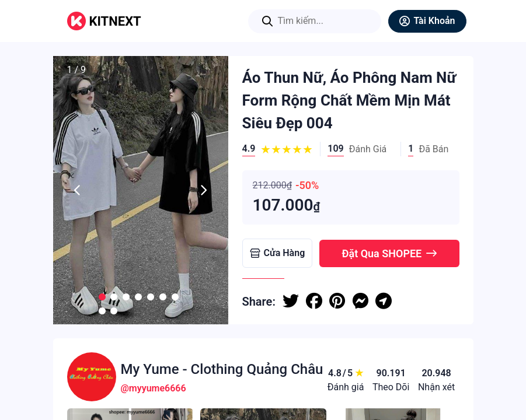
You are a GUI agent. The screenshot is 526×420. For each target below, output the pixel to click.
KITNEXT (115, 21)
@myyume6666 (154, 388)
